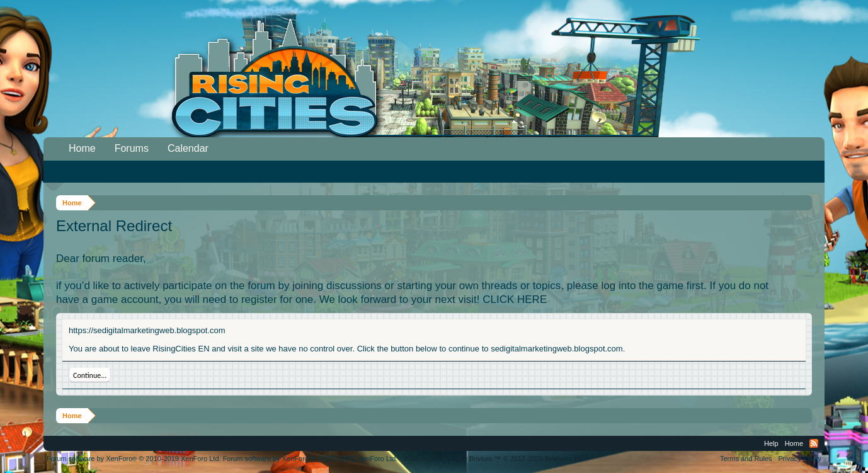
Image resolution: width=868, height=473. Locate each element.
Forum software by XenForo (134, 459)
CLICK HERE (515, 299)
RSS (814, 443)
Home (82, 148)
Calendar (188, 148)
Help (771, 443)
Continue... (90, 375)
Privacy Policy (800, 459)
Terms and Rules (746, 459)
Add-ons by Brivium (494, 459)
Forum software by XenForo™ (311, 459)
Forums (132, 148)
